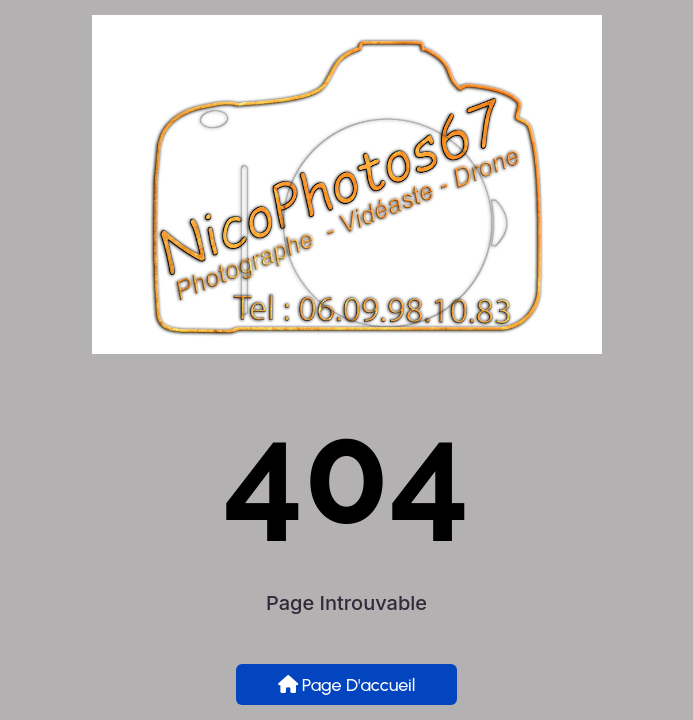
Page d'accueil (347, 685)
